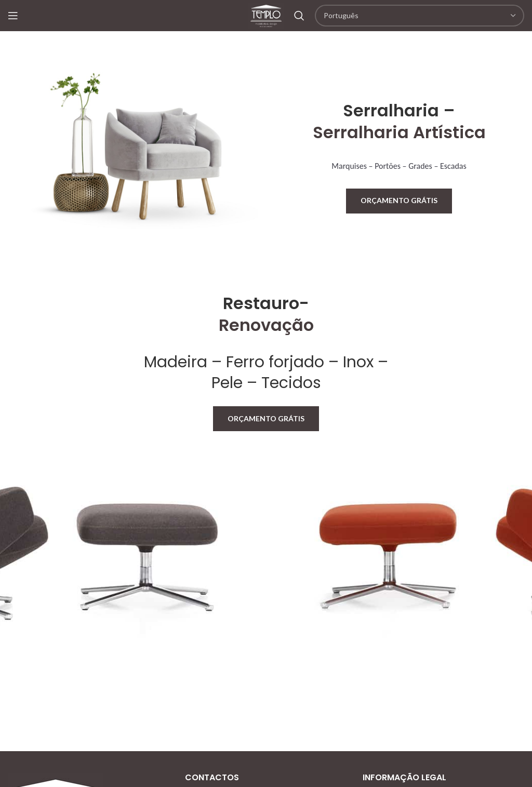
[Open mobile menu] (13, 16)
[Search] (299, 16)
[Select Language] (420, 16)
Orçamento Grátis (399, 200)
